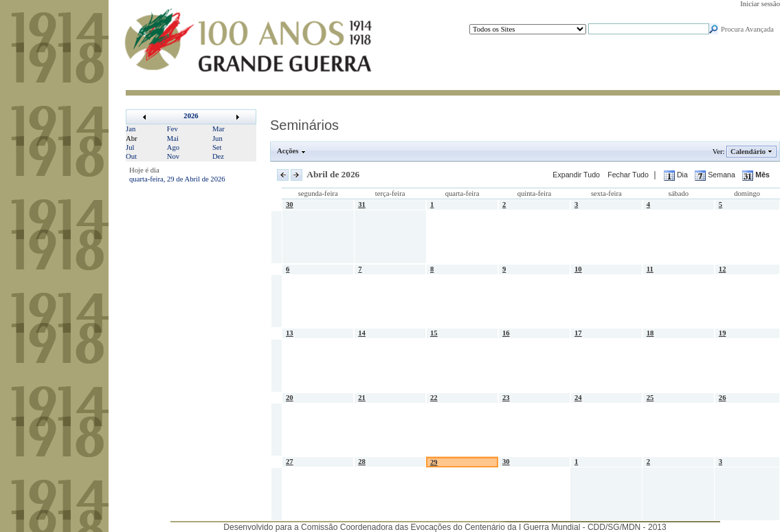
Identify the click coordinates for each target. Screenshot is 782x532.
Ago (173, 147)
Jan (131, 129)
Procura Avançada (747, 29)
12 (723, 269)
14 (362, 333)
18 (650, 333)
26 (723, 398)
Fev (172, 129)
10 (578, 269)
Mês (756, 175)
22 (434, 398)
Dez (218, 156)
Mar (219, 129)
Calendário (748, 152)
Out (131, 156)
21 (362, 398)
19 (723, 333)
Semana (716, 175)
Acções (288, 151)
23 (506, 398)
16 (506, 333)
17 (578, 333)
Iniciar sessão (760, 4)
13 (290, 333)
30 (290, 204)
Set (217, 147)
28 (362, 462)
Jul (130, 147)
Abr (132, 138)
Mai (173, 138)
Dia (677, 175)
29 (434, 462)
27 (290, 462)
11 (650, 269)
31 (362, 204)
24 (578, 398)
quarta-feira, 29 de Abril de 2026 (177, 179)
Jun (217, 138)
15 (434, 333)
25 (650, 398)
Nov (173, 156)
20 (290, 398)
